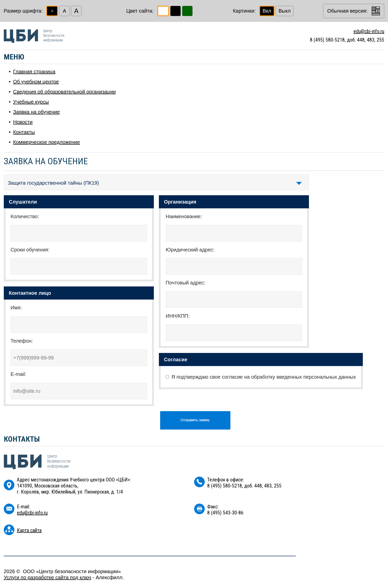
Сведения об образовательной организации (64, 92)
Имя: (16, 308)
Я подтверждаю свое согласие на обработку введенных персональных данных (264, 377)
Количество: (25, 216)
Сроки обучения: (30, 250)
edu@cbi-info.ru (369, 31)
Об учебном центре (36, 82)
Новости (23, 122)
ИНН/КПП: (178, 316)
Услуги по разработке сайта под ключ (47, 577)
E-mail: (18, 374)
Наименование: (184, 216)
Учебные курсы (31, 102)
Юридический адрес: (190, 250)
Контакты (24, 132)
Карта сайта (29, 530)
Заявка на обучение (36, 112)
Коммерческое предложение (46, 142)
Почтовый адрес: (186, 283)
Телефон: (22, 341)
